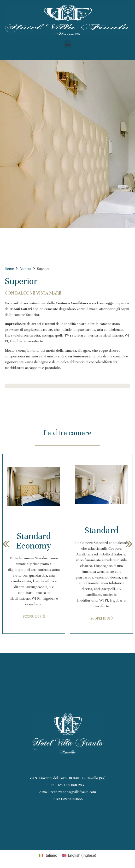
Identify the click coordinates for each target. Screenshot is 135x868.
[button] (67, 44)
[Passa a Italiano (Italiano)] (48, 856)
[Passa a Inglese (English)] (79, 856)
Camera (26, 269)
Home (9, 269)
